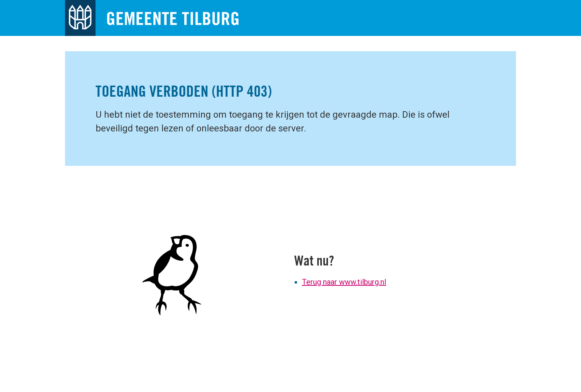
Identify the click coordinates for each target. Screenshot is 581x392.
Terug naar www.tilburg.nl (344, 282)
